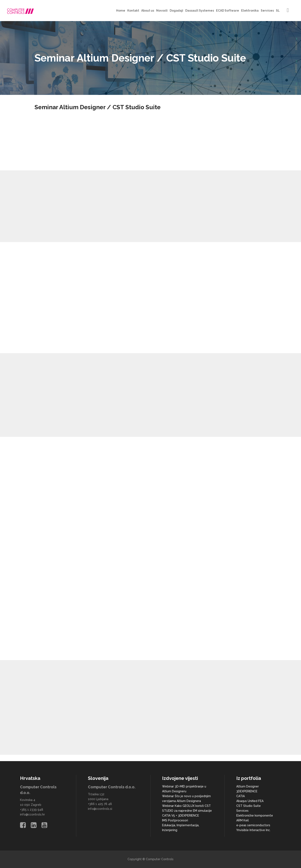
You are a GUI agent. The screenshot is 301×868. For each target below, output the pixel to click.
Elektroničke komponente (255, 816)
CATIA (241, 796)
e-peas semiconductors (253, 825)
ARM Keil (243, 820)
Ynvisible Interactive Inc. (253, 830)
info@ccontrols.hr (32, 814)
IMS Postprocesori (175, 820)
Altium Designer (248, 786)
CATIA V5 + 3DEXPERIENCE (181, 816)
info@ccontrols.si (100, 809)
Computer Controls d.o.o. (112, 787)
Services (242, 811)
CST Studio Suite (249, 806)
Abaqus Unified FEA (250, 801)
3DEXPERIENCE (247, 791)
